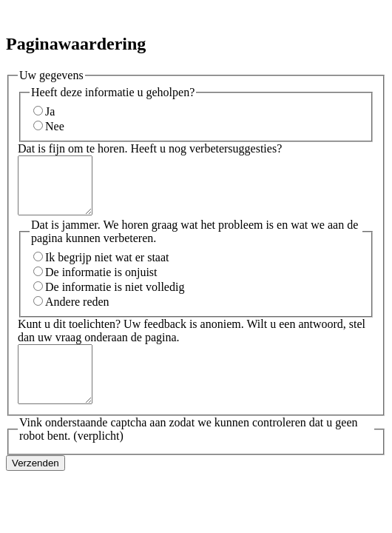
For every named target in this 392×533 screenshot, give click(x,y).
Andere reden (77, 313)
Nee (55, 126)
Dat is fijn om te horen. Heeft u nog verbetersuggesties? (150, 148)
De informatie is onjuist (101, 283)
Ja (50, 111)
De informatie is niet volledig (115, 298)
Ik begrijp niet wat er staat (107, 268)
